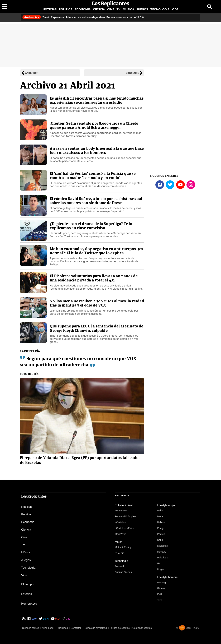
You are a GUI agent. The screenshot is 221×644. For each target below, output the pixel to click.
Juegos (142, 9)
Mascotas (162, 546)
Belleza (161, 522)
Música (128, 9)
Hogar (161, 569)
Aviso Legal (48, 628)
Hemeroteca (29, 604)
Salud (160, 540)
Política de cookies (120, 628)
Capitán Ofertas (123, 572)
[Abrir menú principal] (4, 6)
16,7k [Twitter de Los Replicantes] (46, 619)
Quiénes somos (30, 628)
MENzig (162, 582)
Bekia (160, 511)
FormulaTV (121, 511)
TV (118, 9)
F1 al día (119, 553)
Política (66, 9)
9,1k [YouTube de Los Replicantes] (57, 619)
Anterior (31, 73)
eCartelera (120, 522)
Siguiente (132, 73)
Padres (161, 534)
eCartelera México (125, 528)
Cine (111, 9)
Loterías (27, 594)
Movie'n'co (120, 534)
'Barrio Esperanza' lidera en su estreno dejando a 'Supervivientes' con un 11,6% (83, 17)
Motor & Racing (123, 547)
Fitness (161, 588)
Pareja (161, 528)
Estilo (160, 594)
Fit (159, 563)
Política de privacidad (95, 628)
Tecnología (160, 9)
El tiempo (27, 584)
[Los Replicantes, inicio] (111, 4)
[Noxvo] (182, 628)
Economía (83, 9)
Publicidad (62, 628)
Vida (175, 9)
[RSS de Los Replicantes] (24, 619)
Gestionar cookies (142, 628)
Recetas (162, 552)
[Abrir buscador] (210, 6)
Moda (160, 516)
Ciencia (99, 9)
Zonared (119, 566)
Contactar (76, 628)
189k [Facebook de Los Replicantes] (34, 619)
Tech (160, 600)
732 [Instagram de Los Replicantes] (68, 619)
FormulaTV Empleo (125, 516)
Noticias (50, 9)
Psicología (163, 558)
